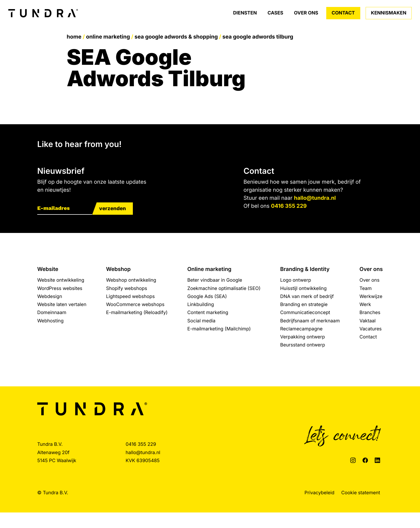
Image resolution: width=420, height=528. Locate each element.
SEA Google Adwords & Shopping (176, 37)
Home (74, 37)
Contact (343, 13)
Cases (275, 13)
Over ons (306, 13)
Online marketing (108, 37)
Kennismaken (389, 13)
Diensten (245, 13)
